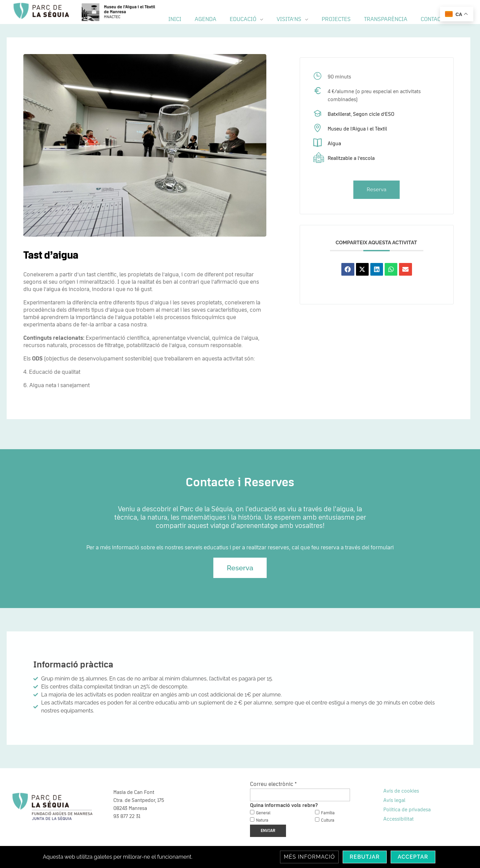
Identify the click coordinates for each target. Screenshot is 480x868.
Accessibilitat (398, 819)
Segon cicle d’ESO (374, 114)
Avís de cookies (401, 791)
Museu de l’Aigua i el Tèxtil (357, 129)
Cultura (328, 820)
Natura (262, 820)
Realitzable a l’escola (351, 158)
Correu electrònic (273, 784)
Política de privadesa (407, 810)
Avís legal (394, 800)
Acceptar (413, 857)
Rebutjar (365, 857)
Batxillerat (339, 114)
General (263, 813)
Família (328, 813)
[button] (348, 269)
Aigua (334, 143)
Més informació (309, 857)
